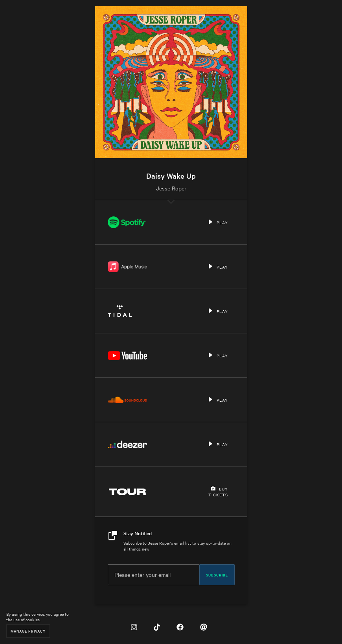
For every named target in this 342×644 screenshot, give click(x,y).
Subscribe (217, 574)
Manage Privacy (28, 631)
